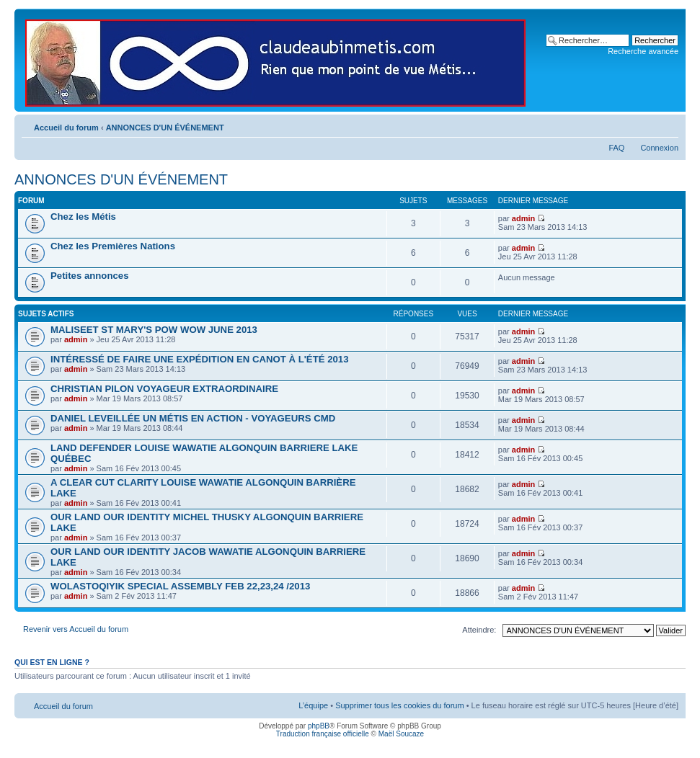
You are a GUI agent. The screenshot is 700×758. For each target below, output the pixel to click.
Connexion (659, 148)
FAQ (616, 148)
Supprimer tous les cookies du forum (400, 705)
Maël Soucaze (401, 734)
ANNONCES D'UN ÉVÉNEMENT (165, 128)
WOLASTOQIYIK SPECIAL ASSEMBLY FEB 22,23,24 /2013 (180, 586)
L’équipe (313, 705)
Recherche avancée (643, 51)
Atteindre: (479, 630)
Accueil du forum (66, 128)
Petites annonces (89, 276)
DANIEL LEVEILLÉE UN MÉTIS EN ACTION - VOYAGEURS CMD (193, 418)
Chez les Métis (83, 217)
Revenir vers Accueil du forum (76, 629)
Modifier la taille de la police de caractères (668, 125)
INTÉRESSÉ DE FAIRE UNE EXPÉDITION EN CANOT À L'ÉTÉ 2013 (200, 359)
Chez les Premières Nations (113, 246)
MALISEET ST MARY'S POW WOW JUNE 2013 (154, 330)
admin (523, 218)
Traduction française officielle (323, 734)
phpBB (319, 726)
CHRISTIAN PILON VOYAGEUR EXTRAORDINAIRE (164, 389)
